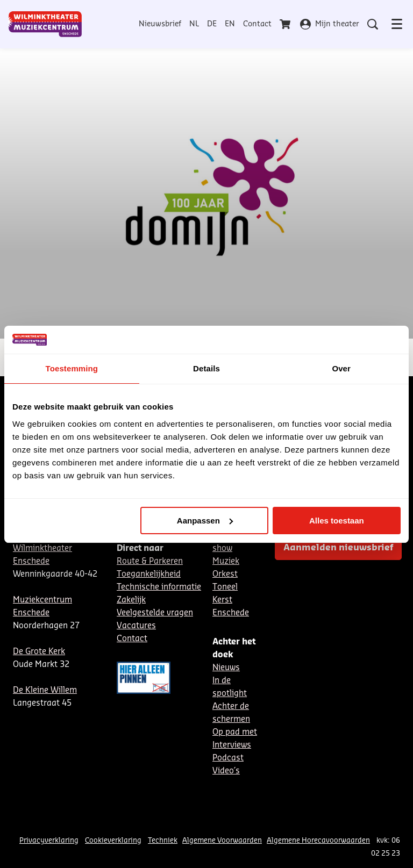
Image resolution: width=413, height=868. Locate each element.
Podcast (228, 758)
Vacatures (136, 626)
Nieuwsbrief (160, 24)
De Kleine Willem (45, 690)
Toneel (225, 587)
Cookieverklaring (113, 840)
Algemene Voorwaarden (222, 840)
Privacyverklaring (49, 840)
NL (194, 24)
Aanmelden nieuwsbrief (338, 548)
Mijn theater (330, 24)
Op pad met (235, 732)
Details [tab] (206, 368)
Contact (257, 24)
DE (212, 24)
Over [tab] (341, 368)
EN (230, 24)
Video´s (226, 771)
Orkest (225, 574)
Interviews (232, 745)
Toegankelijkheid (149, 574)
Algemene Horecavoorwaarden (318, 840)
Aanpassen (205, 521)
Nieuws (226, 668)
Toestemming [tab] (72, 368)
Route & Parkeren (150, 561)
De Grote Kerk (39, 652)
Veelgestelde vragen (155, 613)
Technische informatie (159, 587)
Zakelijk (131, 600)
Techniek (163, 840)
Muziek (226, 561)
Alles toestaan (337, 521)
